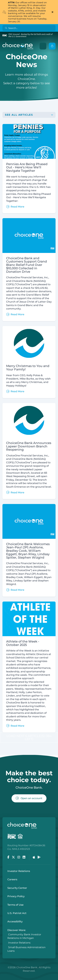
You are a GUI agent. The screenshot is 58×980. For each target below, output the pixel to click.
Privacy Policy (16, 896)
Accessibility (15, 921)
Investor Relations (19, 871)
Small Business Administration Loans (26, 949)
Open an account (29, 798)
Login (2, 978)
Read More (15, 207)
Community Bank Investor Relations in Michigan (24, 936)
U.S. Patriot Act (17, 913)
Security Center (17, 888)
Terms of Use (15, 905)
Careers (12, 879)
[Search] (30, 28)
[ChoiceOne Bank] (18, 46)
